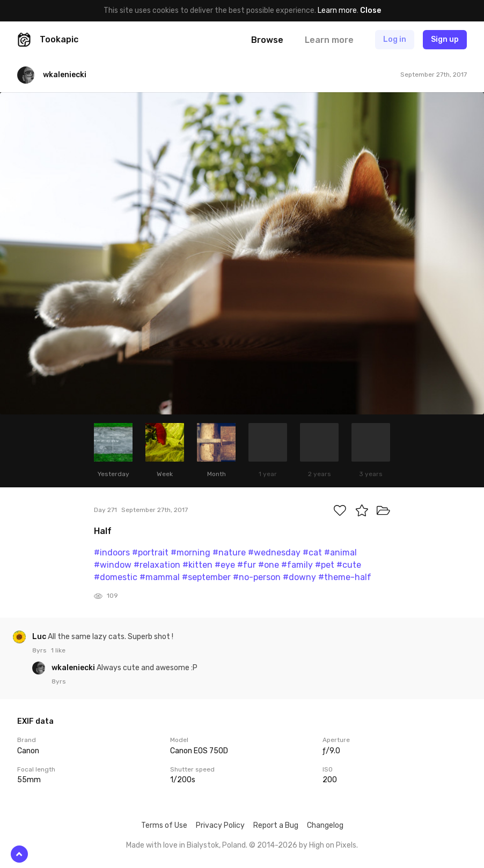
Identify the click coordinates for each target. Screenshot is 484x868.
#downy (299, 577)
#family (297, 565)
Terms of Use (164, 825)
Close (371, 10)
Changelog (325, 825)
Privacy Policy (220, 825)
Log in (395, 39)
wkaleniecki (74, 668)
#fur (247, 565)
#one (269, 565)
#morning (190, 552)
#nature (229, 552)
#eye (225, 565)
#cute (349, 565)
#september (206, 577)
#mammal (160, 577)
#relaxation (157, 565)
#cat (312, 552)
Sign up (445, 39)
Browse (267, 40)
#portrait (150, 552)
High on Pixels (333, 845)
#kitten (197, 565)
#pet (325, 565)
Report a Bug (276, 825)
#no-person (257, 577)
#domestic (116, 577)
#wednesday (274, 552)
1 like (58, 650)
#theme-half (345, 577)
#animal (340, 552)
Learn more (337, 10)
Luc (40, 637)
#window (113, 565)
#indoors (112, 552)
